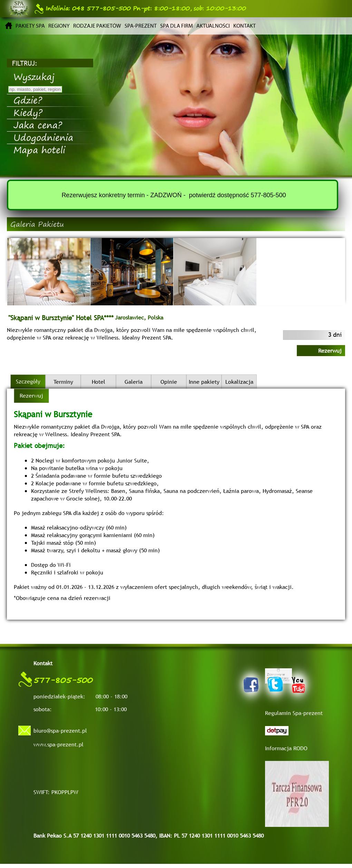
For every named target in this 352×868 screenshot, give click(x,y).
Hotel (99, 382)
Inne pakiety (204, 382)
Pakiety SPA (30, 26)
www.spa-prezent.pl (58, 744)
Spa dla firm (177, 26)
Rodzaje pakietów (97, 26)
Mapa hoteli (39, 150)
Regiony (59, 26)
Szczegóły (28, 381)
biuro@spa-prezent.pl (60, 731)
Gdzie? (28, 100)
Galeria (134, 382)
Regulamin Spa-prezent (294, 713)
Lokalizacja (239, 382)
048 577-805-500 (83, 8)
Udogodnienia (43, 137)
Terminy (63, 382)
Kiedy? (28, 112)
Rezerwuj (330, 351)
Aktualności (213, 26)
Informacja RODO (286, 748)
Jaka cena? (38, 125)
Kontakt (245, 26)
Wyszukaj (34, 76)
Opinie (169, 382)
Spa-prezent (141, 26)
